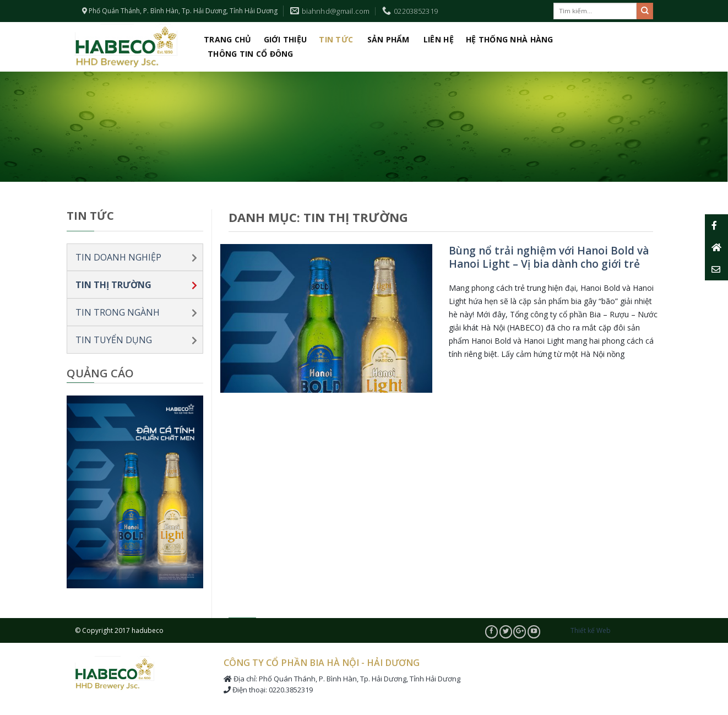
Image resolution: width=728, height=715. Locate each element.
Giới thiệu (286, 39)
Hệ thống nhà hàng (510, 39)
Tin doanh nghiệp (118, 257)
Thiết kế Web (591, 630)
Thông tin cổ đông (251, 54)
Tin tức (336, 39)
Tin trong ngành (118, 312)
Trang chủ (228, 39)
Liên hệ (439, 39)
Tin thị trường (113, 285)
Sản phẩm (389, 39)
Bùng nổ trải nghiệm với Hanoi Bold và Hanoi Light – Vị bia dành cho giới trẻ (549, 257)
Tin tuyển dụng (114, 340)
